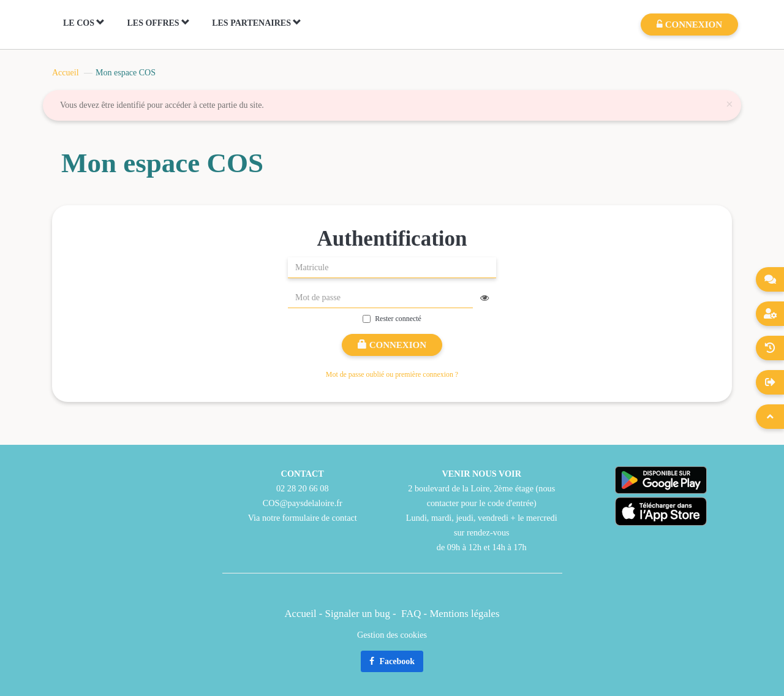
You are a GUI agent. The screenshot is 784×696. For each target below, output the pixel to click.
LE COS (84, 23)
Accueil (66, 73)
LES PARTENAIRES (257, 23)
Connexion (392, 345)
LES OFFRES (158, 23)
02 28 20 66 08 (303, 488)
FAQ (411, 614)
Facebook (392, 661)
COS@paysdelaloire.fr (303, 503)
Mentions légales (464, 614)
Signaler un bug (359, 614)
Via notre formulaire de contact (303, 518)
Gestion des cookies (392, 635)
